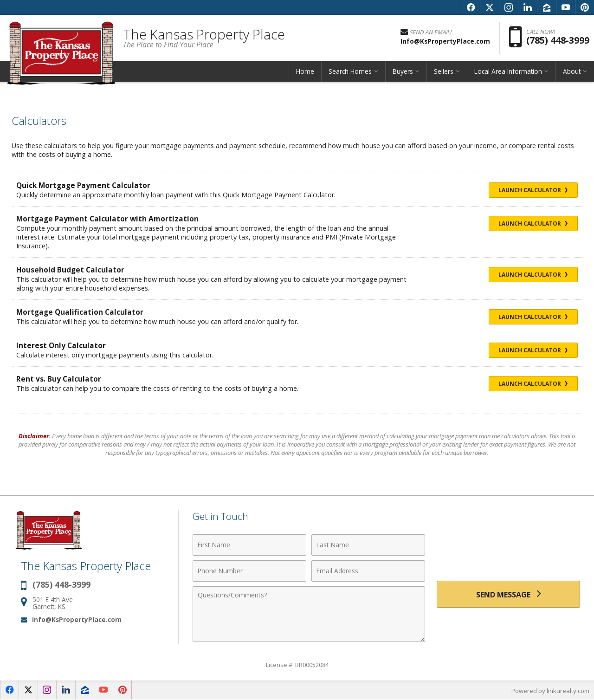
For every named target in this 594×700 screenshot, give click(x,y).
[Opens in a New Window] (471, 7)
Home (305, 72)
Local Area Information (508, 72)
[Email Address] (368, 571)
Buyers (403, 72)
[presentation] (509, 552)
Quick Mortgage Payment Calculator (85, 185)
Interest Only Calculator (61, 345)
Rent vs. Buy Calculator (59, 379)
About (572, 72)
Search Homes (350, 72)
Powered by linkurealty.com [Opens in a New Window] (550, 691)
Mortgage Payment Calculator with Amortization (109, 219)
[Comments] (309, 614)
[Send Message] (508, 595)
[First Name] (249, 545)
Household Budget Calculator (71, 270)
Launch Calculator (531, 190)
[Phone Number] (249, 571)
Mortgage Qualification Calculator (81, 312)
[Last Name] (368, 545)
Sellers (444, 72)
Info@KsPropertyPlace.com (77, 619)
